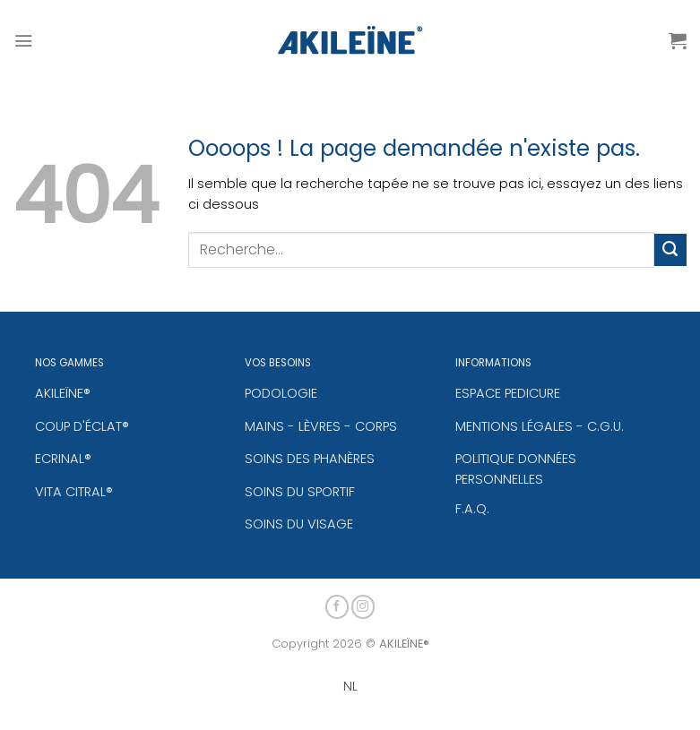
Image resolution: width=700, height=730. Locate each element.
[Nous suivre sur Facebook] (337, 604)
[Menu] (23, 40)
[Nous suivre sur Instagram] (363, 604)
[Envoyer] (670, 250)
